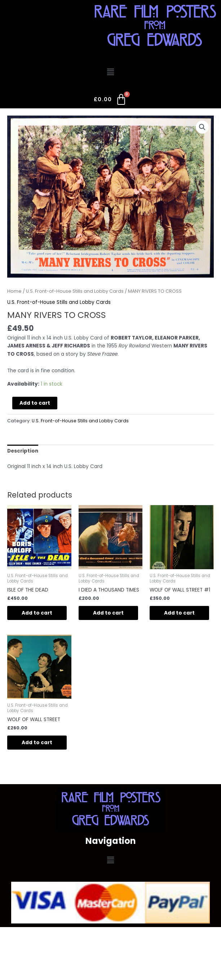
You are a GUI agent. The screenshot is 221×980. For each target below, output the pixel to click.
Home (14, 291)
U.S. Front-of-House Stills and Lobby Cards (75, 291)
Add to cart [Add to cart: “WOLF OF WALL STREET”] (37, 743)
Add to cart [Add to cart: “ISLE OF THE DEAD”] (37, 613)
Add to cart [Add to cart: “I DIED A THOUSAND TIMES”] (108, 613)
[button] (110, 72)
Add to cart (35, 403)
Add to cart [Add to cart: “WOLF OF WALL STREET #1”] (179, 613)
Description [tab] (23, 451)
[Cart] (111, 101)
